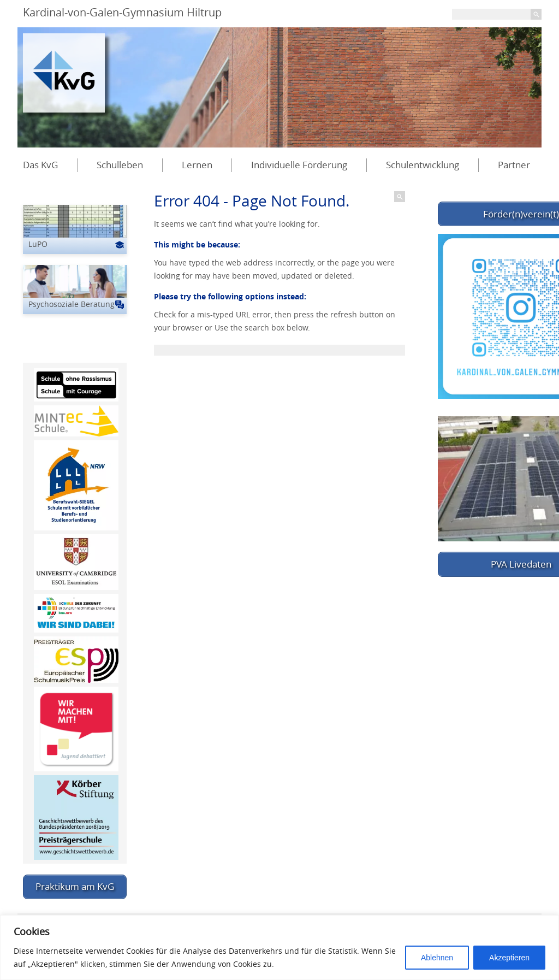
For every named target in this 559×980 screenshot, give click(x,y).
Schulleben (120, 165)
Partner (514, 165)
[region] (279, 947)
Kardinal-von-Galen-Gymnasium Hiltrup (122, 12)
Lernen (197, 165)
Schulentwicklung (423, 165)
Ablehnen (437, 958)
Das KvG (40, 165)
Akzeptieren (509, 958)
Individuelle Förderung (299, 165)
